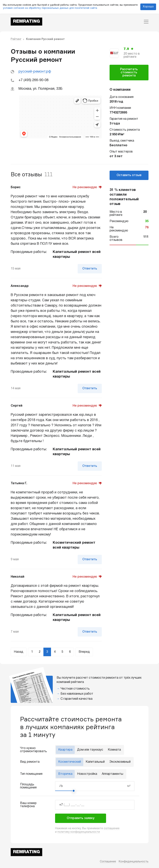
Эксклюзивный (120, 762)
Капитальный (95, 762)
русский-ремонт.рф (35, 72)
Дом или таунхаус (90, 750)
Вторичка (65, 774)
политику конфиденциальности (79, 832)
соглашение (112, 829)
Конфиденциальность (134, 862)
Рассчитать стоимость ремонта (129, 73)
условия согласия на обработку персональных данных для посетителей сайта (50, 8)
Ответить (90, 269)
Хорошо (148, 7)
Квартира (65, 750)
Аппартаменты (112, 774)
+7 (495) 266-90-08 (33, 80)
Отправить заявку (81, 818)
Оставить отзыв (129, 175)
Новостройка (87, 774)
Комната (114, 750)
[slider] (74, 791)
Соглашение (108, 862)
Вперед (84, 652)
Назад (19, 652)
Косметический (70, 762)
